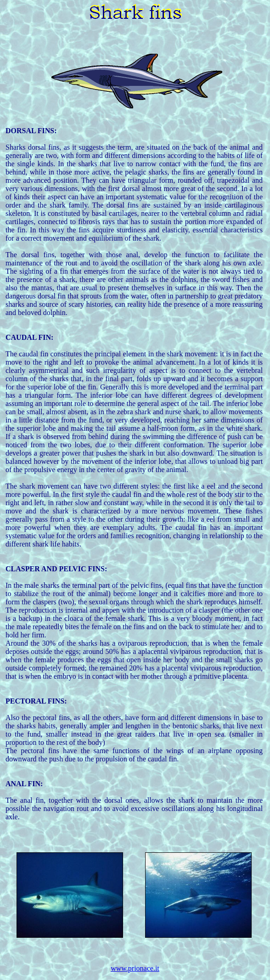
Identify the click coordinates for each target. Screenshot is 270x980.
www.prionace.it (135, 968)
